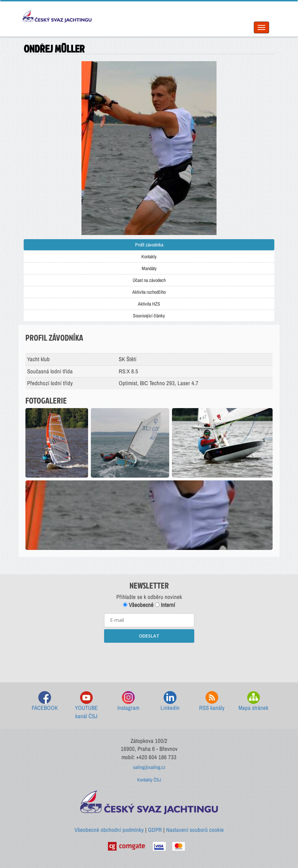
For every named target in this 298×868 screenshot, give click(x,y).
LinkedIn (170, 701)
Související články (149, 316)
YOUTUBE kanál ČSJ (86, 705)
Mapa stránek (253, 701)
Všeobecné (138, 605)
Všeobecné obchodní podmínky (109, 830)
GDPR (155, 830)
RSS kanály (212, 701)
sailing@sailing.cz (149, 767)
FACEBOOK (45, 701)
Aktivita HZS (149, 304)
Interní (165, 605)
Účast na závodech (149, 280)
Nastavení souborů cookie (195, 830)
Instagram (128, 701)
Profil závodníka (149, 245)
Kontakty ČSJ (149, 780)
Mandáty (149, 268)
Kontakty (149, 257)
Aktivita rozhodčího (149, 292)
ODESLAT (149, 636)
